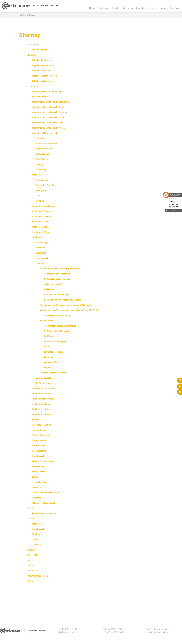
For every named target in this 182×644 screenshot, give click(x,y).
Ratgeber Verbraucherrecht (45, 76)
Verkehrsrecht (38, 456)
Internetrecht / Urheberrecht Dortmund (50, 112)
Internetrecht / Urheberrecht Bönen (48, 107)
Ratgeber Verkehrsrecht (43, 81)
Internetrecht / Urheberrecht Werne (48, 128)
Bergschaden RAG (40, 97)
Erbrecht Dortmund (41, 435)
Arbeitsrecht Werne (41, 232)
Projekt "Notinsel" (40, 50)
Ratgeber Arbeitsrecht (42, 60)
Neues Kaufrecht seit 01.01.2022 (47, 91)
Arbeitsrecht (37, 175)
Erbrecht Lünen (39, 440)
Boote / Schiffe (38, 472)
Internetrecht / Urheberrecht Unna (48, 123)
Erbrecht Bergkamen (41, 425)
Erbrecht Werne (39, 451)
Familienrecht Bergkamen (44, 388)
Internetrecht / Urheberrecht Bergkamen (51, 102)
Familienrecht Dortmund (43, 399)
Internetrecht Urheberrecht (44, 133)
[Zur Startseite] (30, 9)
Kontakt (164, 8)
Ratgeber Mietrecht (41, 71)
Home (92, 8)
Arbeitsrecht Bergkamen (43, 206)
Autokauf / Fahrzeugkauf (43, 503)
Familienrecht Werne (41, 414)
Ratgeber (116, 8)
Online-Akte (175, 8)
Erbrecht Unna (38, 446)
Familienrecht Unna (41, 409)
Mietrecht (36, 487)
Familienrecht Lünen (41, 404)
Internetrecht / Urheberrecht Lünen (48, 117)
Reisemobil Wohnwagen (43, 461)
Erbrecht (36, 420)
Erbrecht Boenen (39, 430)
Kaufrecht (36, 498)
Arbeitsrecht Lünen (41, 222)
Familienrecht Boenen (42, 394)
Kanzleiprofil (103, 8)
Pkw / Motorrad (39, 466)
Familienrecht (38, 237)
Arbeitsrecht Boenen (41, 211)
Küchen (35, 477)
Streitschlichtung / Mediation (45, 493)
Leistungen (128, 8)
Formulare (141, 8)
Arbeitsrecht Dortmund (42, 216)
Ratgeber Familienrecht (43, 65)
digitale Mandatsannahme (44, 513)
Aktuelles (153, 8)
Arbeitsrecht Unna (40, 227)
